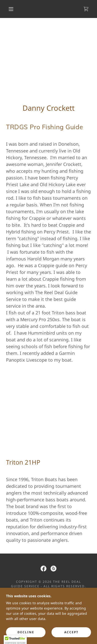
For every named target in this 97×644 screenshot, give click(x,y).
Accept (71, 632)
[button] (11, 9)
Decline (26, 632)
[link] (86, 9)
